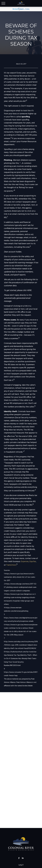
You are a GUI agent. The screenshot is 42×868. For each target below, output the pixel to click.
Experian (25, 562)
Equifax (33, 562)
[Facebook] (19, 858)
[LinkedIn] (23, 858)
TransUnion (11, 565)
